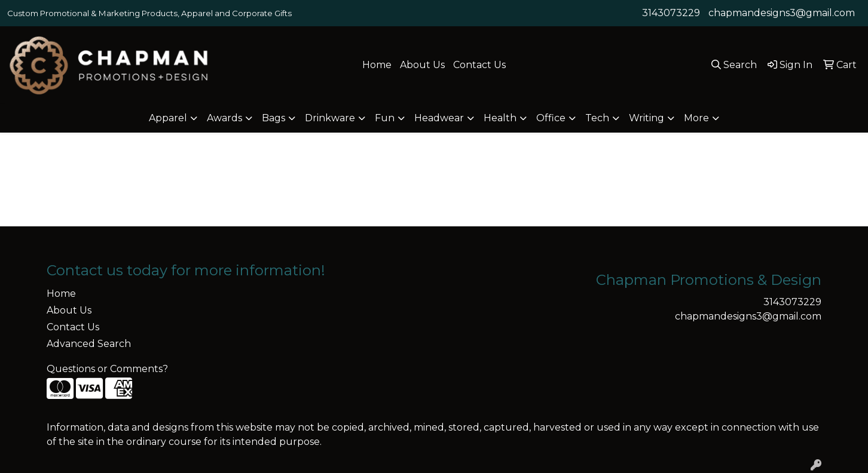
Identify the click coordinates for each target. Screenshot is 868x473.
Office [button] (551, 118)
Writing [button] (647, 118)
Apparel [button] (168, 118)
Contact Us (479, 65)
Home (377, 65)
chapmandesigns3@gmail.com (782, 13)
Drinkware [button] (330, 118)
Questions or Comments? (107, 369)
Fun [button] (385, 118)
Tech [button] (597, 118)
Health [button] (500, 118)
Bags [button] (273, 118)
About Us (422, 65)
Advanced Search (89, 344)
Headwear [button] (439, 118)
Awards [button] (224, 118)
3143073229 (671, 13)
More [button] (696, 118)
